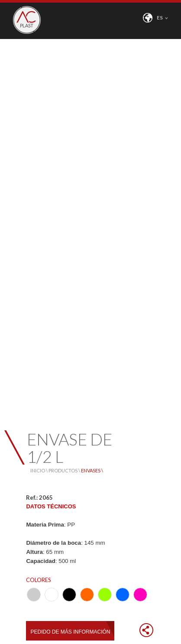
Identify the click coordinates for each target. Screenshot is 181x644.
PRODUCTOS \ (65, 470)
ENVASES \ (92, 470)
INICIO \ (39, 470)
